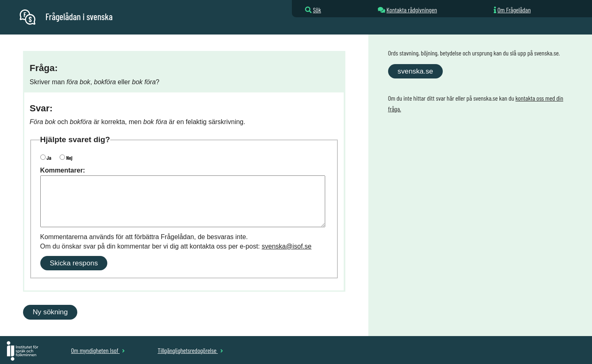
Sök (317, 10)
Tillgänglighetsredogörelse (190, 350)
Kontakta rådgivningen (412, 10)
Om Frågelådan (514, 10)
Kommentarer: (63, 170)
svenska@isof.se (287, 246)
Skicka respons (74, 263)
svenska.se (415, 71)
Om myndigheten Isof (98, 350)
